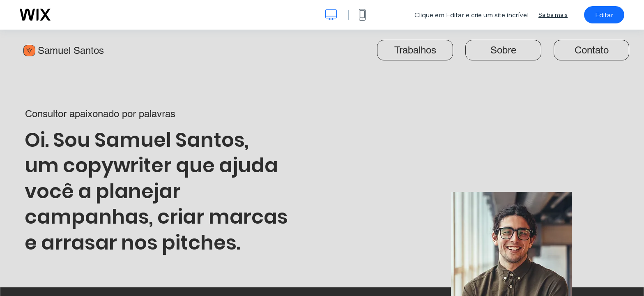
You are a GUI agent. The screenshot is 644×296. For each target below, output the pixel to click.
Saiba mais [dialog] (553, 15)
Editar (604, 15)
